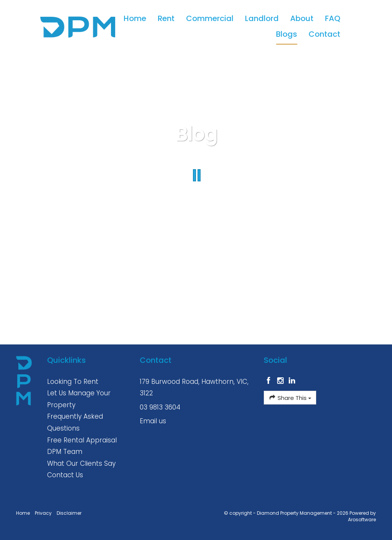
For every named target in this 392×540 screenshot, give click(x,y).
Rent (166, 18)
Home (135, 18)
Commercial (210, 18)
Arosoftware (362, 520)
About (302, 18)
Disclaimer (69, 513)
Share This (290, 398)
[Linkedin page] (292, 381)
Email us (153, 421)
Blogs (287, 34)
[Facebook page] (270, 381)
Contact (324, 34)
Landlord (262, 18)
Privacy (43, 513)
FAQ (333, 18)
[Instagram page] (281, 381)
